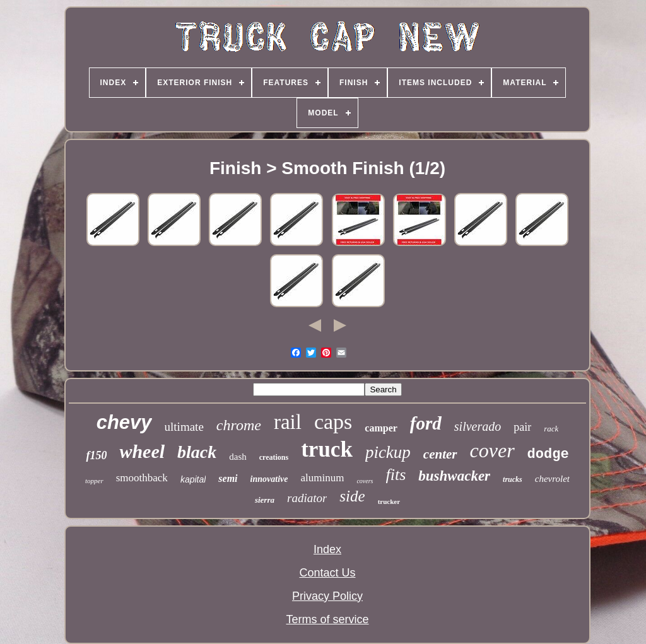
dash (238, 457)
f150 (96, 455)
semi (228, 478)
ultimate (184, 427)
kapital (193, 479)
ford (426, 423)
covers (365, 481)
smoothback (142, 478)
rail (288, 422)
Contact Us (327, 573)
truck (327, 449)
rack (551, 429)
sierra (265, 500)
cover (492, 450)
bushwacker (454, 476)
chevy (124, 422)
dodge (548, 454)
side (352, 496)
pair (522, 427)
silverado (478, 426)
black (197, 452)
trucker (389, 501)
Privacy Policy (327, 596)
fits (396, 475)
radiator (307, 498)
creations (274, 457)
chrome (239, 425)
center (440, 454)
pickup (388, 452)
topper (94, 481)
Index (327, 549)
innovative (269, 479)
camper (381, 428)
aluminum (322, 478)
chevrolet (552, 479)
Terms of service (327, 619)
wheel (142, 451)
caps (333, 422)
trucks (513, 479)
